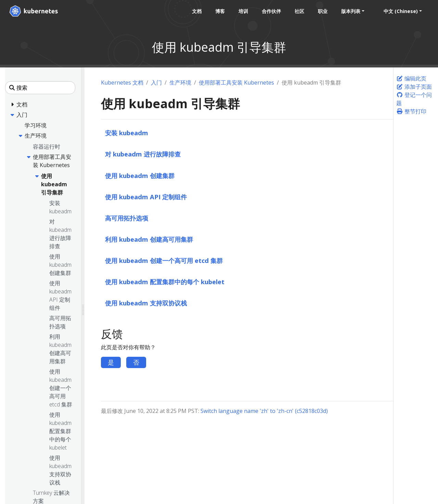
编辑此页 (411, 78)
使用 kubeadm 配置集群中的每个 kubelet (165, 282)
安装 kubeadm (127, 133)
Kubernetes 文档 (122, 83)
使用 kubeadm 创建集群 (140, 175)
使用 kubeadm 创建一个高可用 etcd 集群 (164, 260)
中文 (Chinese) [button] (400, 11)
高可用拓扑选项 (127, 218)
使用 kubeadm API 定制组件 (146, 197)
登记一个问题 (414, 99)
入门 (156, 83)
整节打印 (411, 111)
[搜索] (40, 88)
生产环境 (180, 83)
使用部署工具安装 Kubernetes (236, 83)
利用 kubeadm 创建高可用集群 (149, 239)
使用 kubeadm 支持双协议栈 (146, 303)
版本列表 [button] (350, 11)
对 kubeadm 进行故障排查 (143, 154)
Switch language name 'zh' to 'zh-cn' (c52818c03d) (264, 411)
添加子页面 (414, 87)
